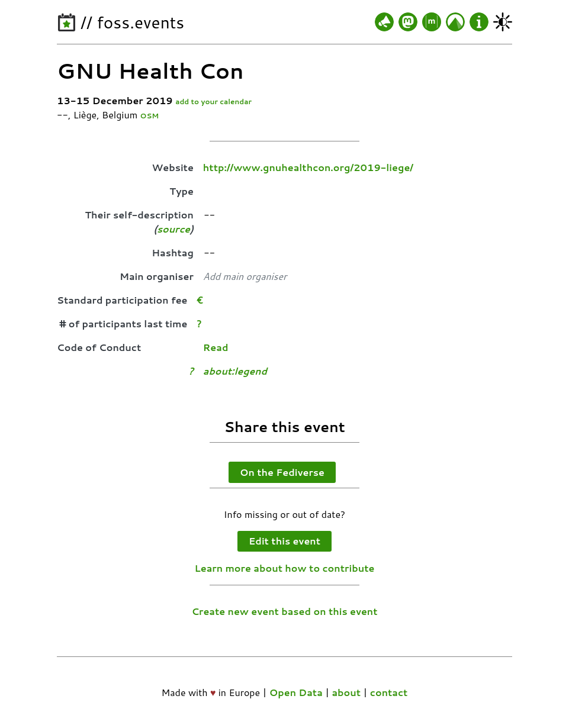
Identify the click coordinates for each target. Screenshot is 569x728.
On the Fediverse (282, 472)
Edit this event (284, 541)
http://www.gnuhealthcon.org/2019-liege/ (308, 167)
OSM (150, 116)
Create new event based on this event (284, 611)
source (173, 229)
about (346, 692)
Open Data (296, 692)
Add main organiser (245, 276)
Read (216, 347)
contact (389, 692)
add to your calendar (213, 102)
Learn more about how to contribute (285, 568)
